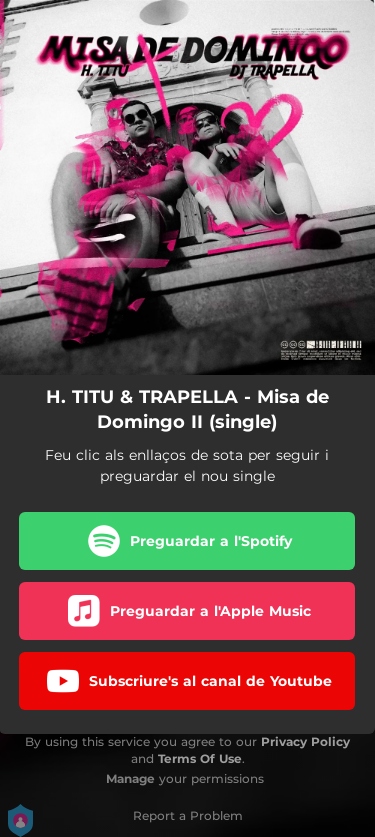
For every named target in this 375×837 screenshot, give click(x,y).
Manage (130, 778)
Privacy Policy (305, 741)
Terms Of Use (200, 758)
